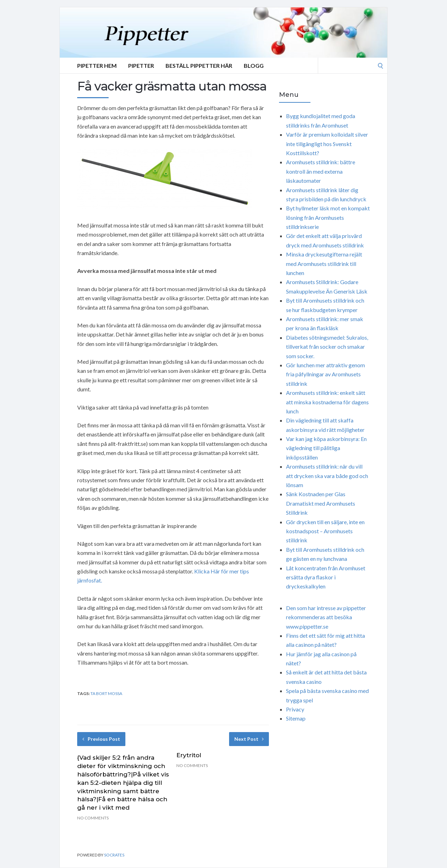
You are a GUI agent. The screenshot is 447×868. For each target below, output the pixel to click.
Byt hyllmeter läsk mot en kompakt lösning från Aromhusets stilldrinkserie (328, 217)
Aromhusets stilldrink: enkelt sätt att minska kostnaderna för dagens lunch (327, 402)
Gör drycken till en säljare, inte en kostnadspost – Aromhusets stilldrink (325, 531)
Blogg (254, 66)
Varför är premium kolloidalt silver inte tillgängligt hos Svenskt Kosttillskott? (327, 144)
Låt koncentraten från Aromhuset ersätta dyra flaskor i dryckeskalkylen (326, 577)
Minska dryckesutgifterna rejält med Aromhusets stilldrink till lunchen (324, 263)
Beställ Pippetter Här (199, 66)
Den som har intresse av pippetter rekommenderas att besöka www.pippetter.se (326, 617)
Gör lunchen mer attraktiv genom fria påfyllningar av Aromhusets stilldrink (325, 374)
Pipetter (141, 66)
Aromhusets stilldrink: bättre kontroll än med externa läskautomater (321, 171)
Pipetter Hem (97, 66)
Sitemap (296, 718)
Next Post (249, 739)
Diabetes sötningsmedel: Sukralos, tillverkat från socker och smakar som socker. (327, 347)
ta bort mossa (106, 693)
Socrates (114, 855)
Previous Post (101, 739)
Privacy (295, 709)
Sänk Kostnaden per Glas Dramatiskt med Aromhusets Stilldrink (321, 503)
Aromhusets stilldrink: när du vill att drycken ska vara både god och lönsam (327, 476)
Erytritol (189, 755)
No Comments (93, 818)
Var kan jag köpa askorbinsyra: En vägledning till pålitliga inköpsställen (326, 448)
